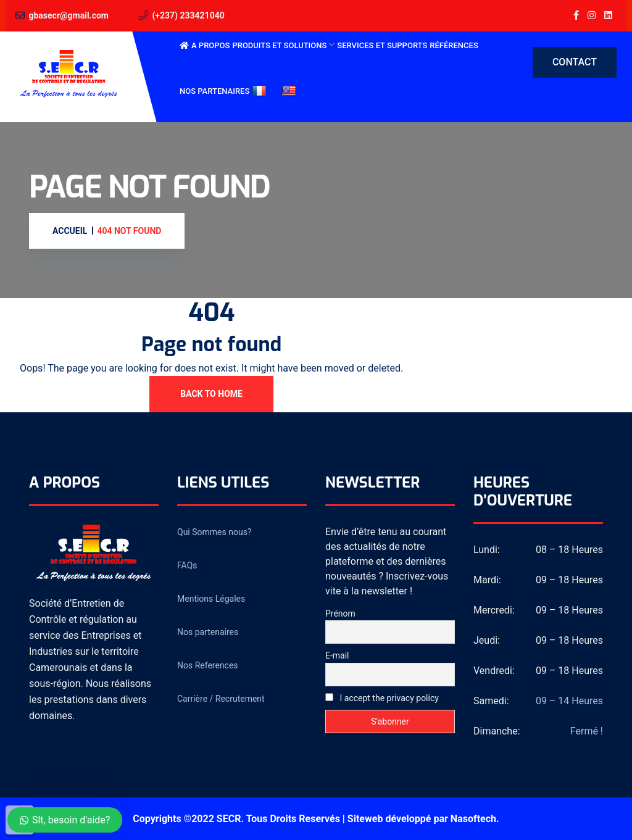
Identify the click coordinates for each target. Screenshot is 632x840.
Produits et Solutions (279, 45)
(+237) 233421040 (188, 15)
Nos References (208, 665)
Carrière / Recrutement (221, 699)
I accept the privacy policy (382, 698)
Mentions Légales (211, 599)
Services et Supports (382, 45)
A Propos (210, 45)
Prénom (340, 613)
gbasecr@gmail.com (69, 15)
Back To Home (211, 394)
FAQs (187, 565)
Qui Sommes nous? (214, 532)
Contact (575, 62)
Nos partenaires (214, 91)
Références (454, 45)
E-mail (337, 655)
